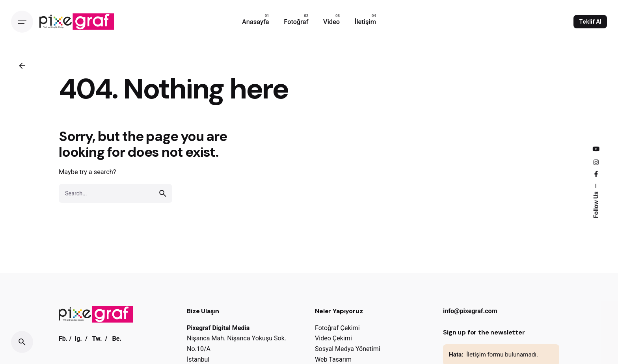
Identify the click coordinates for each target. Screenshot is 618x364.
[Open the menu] (22, 22)
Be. (117, 339)
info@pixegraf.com (470, 311)
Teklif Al (590, 22)
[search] (163, 193)
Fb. (63, 339)
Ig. (78, 339)
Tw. (97, 339)
